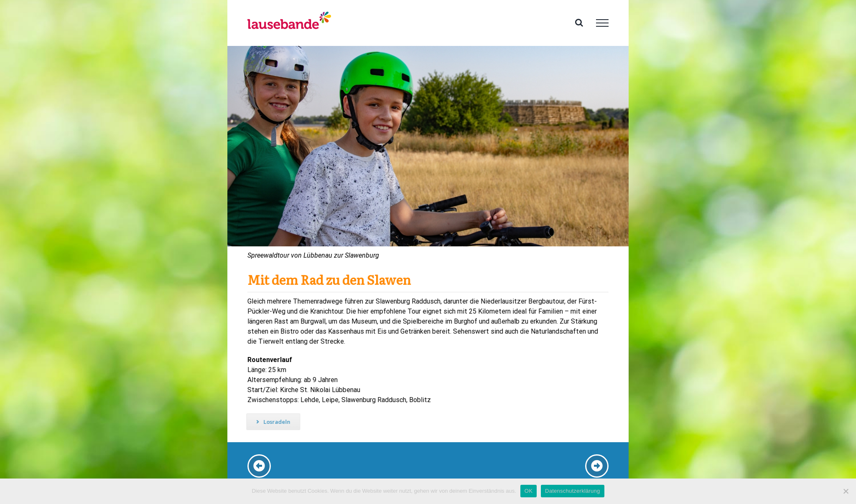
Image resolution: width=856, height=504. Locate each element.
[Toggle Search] (579, 23)
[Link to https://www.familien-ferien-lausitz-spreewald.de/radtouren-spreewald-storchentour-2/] (597, 466)
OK (529, 491)
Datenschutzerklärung (572, 491)
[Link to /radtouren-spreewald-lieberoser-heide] (259, 466)
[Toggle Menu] (602, 23)
